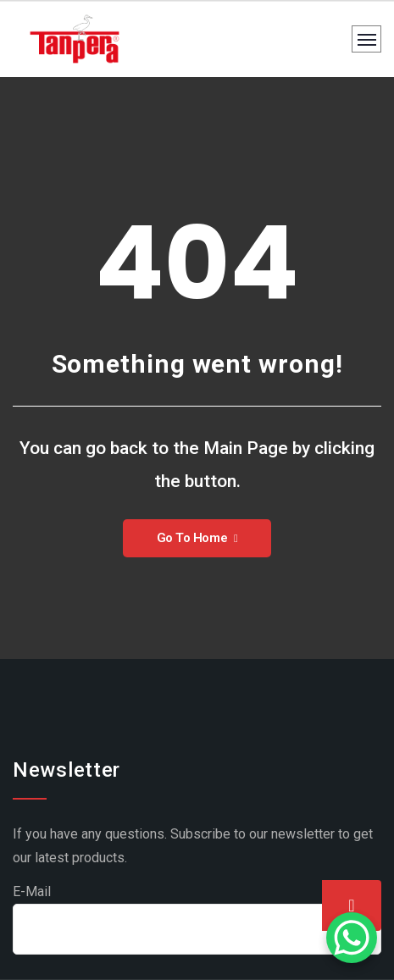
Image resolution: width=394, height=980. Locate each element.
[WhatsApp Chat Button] (352, 938)
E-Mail (32, 891)
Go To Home (197, 538)
